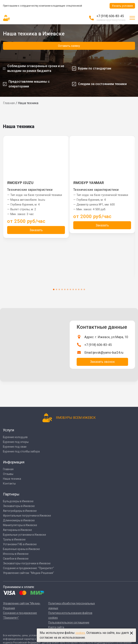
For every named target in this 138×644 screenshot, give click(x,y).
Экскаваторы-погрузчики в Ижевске (27, 563)
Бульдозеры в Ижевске (18, 501)
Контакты (9, 483)
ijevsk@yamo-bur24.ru (108, 353)
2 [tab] (56, 289)
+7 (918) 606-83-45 (110, 16)
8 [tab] (73, 289)
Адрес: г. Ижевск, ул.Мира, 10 (106, 337)
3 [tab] (59, 289)
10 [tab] (79, 289)
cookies (80, 633)
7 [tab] (70, 289)
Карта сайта (56, 627)
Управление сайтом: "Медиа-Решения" (28, 573)
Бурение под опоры (16, 442)
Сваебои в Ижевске (16, 559)
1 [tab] (54, 289)
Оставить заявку (69, 46)
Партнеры (11, 494)
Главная (9, 103)
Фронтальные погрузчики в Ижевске (27, 516)
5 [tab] (65, 289)
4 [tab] (62, 289)
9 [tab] (76, 289)
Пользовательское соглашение (69, 622)
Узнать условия (122, 6)
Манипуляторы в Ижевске (20, 525)
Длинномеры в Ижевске (19, 520)
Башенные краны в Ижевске (21, 549)
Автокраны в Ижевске (17, 530)
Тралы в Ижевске (14, 539)
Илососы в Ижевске (16, 554)
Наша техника (12, 479)
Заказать (36, 230)
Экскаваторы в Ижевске (19, 506)
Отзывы (8, 474)
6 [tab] (68, 289)
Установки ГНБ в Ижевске (20, 544)
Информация (14, 462)
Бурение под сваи (15, 447)
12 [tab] (84, 289)
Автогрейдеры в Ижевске (20, 511)
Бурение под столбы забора (21, 451)
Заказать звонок (102, 362)
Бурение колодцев (15, 437)
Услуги (9, 430)
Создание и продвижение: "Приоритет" (28, 568)
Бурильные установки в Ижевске (25, 535)
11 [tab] (82, 289)
